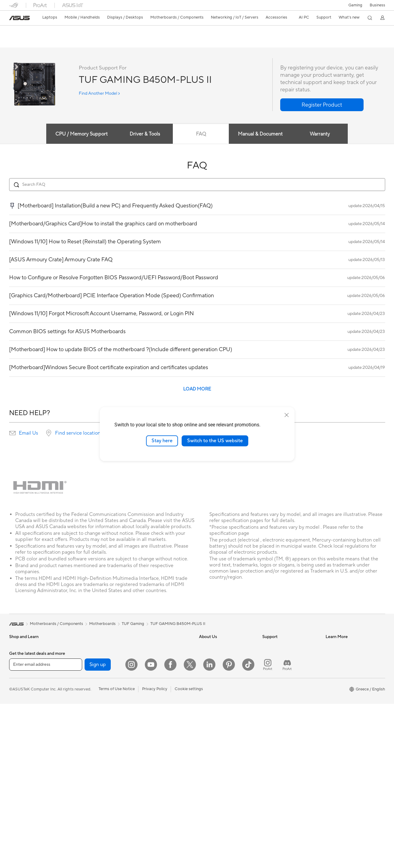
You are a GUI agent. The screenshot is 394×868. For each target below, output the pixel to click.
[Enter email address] (46, 828)
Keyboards (145, 711)
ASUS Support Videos (282, 701)
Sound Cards (84, 720)
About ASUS (210, 646)
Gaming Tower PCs (26, 784)
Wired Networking (151, 655)
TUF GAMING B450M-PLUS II (52, 32)
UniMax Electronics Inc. (220, 701)
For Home (18, 656)
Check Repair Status (281, 646)
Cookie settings (189, 853)
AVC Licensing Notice (345, 683)
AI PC (331, 646)
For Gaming (20, 692)
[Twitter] (190, 829)
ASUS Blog (336, 692)
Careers (206, 710)
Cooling (79, 701)
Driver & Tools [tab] (144, 134)
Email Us (28, 433)
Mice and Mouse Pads (154, 720)
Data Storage (84, 738)
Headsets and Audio (153, 729)
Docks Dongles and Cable (158, 774)
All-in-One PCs (22, 766)
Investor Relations (215, 655)
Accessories (20, 701)
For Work (17, 665)
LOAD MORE (197, 389)
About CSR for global (218, 665)
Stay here (162, 441)
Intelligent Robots (151, 665)
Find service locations (79, 433)
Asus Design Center (343, 655)
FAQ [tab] (201, 134)
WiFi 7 (77, 766)
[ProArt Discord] (287, 829)
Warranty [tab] (321, 134)
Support (91, 42)
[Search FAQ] (197, 185)
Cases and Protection (154, 756)
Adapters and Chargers (156, 765)
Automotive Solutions (345, 674)
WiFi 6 (77, 775)
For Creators (21, 674)
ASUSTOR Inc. (212, 683)
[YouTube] (151, 829)
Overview (17, 42)
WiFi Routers (84, 784)
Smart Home (146, 692)
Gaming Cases (85, 692)
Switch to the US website (215, 441)
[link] (19, 18)
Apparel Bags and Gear (156, 747)
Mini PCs (17, 803)
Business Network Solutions (160, 646)
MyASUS (270, 710)
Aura (330, 719)
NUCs (15, 793)
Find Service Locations (283, 655)
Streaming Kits (148, 738)
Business (377, 5)
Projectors (19, 757)
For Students (21, 683)
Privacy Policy (155, 853)
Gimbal (141, 802)
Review (69, 42)
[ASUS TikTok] (248, 829)
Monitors (17, 748)
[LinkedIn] (209, 829)
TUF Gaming (133, 624)
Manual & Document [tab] (261, 134)
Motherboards (85, 674)
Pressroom (209, 674)
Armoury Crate (339, 710)
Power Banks (146, 784)
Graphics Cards (86, 683)
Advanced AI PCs (341, 701)
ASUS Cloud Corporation (222, 692)
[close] (287, 415)
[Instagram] (131, 829)
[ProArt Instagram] (268, 829)
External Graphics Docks (94, 747)
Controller (144, 793)
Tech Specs (44, 42)
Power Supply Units (89, 711)
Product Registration (281, 665)
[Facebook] (170, 829)
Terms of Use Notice (117, 853)
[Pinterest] (229, 829)
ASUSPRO (335, 665)
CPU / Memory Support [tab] (80, 134)
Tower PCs (19, 775)
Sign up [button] (98, 828)
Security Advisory (278, 692)
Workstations (84, 646)
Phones (16, 720)
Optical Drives (85, 729)
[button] (355, 5)
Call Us (269, 683)
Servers (142, 683)
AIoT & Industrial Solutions (158, 674)
